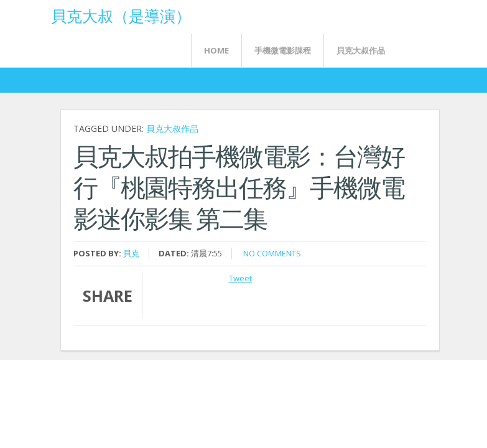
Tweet (240, 278)
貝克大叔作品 (361, 50)
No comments (272, 253)
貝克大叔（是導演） (121, 15)
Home (216, 50)
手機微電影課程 (283, 50)
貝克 (131, 253)
